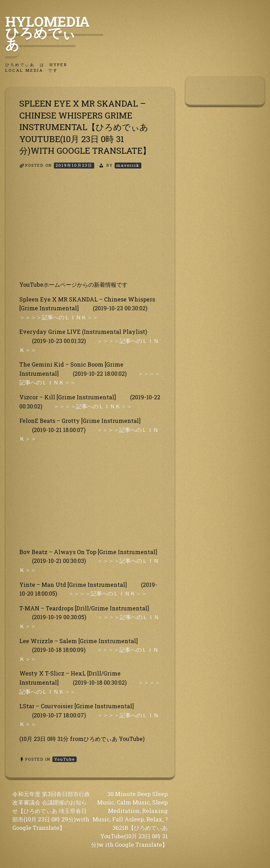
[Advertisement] (90, 231)
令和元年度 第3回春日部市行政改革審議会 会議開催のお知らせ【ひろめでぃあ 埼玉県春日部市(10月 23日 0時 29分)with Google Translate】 (51, 811)
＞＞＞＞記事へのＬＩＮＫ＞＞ (59, 317)
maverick (128, 165)
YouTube (65, 759)
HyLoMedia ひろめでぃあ (54, 33)
